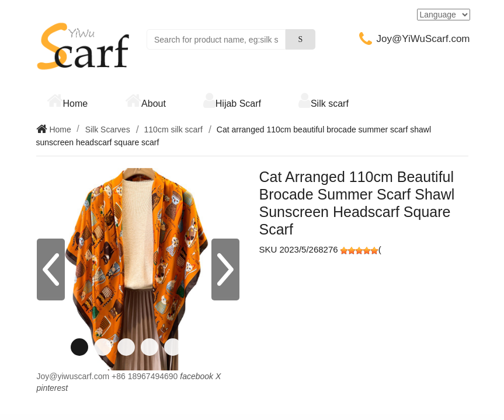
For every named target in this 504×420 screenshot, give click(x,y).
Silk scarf (330, 104)
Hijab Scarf (238, 104)
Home (76, 104)
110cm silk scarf (173, 129)
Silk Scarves (108, 129)
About (154, 104)
